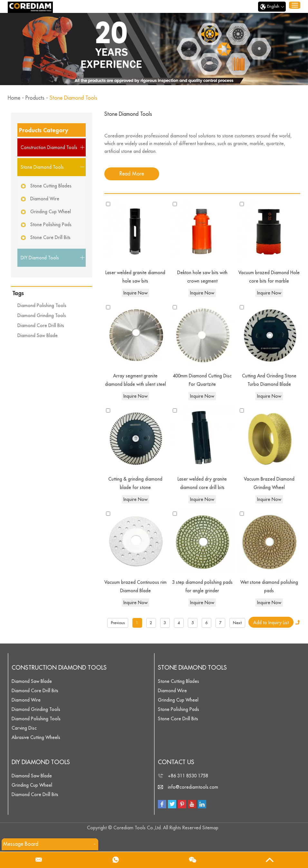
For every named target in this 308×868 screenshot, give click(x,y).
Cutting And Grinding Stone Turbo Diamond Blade (269, 380)
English (272, 7)
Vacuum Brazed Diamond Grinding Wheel (269, 484)
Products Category (43, 130)
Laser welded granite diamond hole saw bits (135, 277)
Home (14, 98)
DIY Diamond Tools (41, 762)
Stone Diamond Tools (73, 98)
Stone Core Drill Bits (50, 237)
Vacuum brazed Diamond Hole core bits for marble (269, 277)
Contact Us (176, 762)
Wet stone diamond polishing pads (269, 587)
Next (237, 623)
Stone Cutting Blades (51, 186)
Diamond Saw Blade (38, 335)
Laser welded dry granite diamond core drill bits (202, 484)
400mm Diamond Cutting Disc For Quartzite (202, 380)
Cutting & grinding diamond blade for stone (135, 484)
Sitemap (210, 828)
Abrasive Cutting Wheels (36, 737)
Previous (118, 623)
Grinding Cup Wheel (51, 212)
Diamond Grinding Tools (42, 315)
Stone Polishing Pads (51, 224)
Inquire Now (135, 293)
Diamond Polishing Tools (42, 305)
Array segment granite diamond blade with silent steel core (135, 381)
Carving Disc (24, 728)
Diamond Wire (45, 199)
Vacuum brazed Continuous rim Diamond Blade (135, 587)
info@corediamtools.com (193, 787)
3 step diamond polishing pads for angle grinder (202, 587)
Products (35, 98)
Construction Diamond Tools (59, 668)
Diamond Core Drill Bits (41, 325)
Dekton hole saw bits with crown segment (202, 277)
